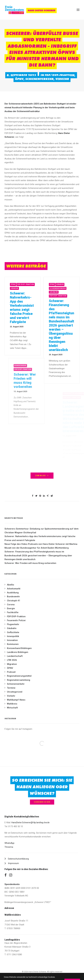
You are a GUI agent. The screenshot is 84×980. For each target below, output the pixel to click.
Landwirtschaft (15, 656)
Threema (9, 847)
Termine (11, 688)
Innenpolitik (13, 636)
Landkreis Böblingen (18, 652)
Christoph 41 (14, 601)
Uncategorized (15, 692)
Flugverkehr (13, 624)
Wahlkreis (12, 704)
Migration (12, 664)
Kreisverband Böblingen (19, 648)
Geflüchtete (13, 632)
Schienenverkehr (39, 79)
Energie (11, 608)
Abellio (11, 585)
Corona (11, 605)
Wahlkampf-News (16, 700)
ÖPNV (19, 79)
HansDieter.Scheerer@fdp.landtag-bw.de (30, 822)
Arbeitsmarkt (14, 589)
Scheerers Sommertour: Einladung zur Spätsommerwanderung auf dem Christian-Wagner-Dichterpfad (41, 531)
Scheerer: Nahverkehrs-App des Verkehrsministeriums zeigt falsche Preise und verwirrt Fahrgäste (29, 308)
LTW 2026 (12, 660)
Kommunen (13, 644)
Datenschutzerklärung (18, 859)
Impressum (13, 863)
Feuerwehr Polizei (16, 620)
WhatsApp (9, 843)
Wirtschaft (12, 708)
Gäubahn (66, 292)
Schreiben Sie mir (42, 802)
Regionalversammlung (19, 680)
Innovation (12, 640)
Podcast (11, 672)
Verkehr (62, 79)
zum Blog (42, 476)
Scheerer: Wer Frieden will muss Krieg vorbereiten (30, 563)
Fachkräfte (13, 612)
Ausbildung (13, 593)
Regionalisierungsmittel (19, 676)
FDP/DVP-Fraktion (60, 75)
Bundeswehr (13, 597)
